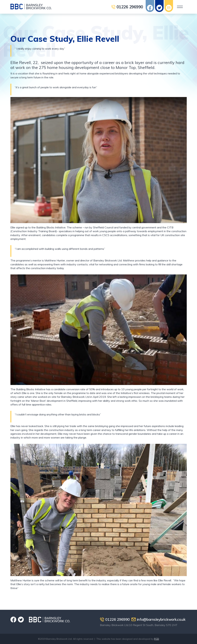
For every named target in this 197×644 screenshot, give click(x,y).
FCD (157, 639)
